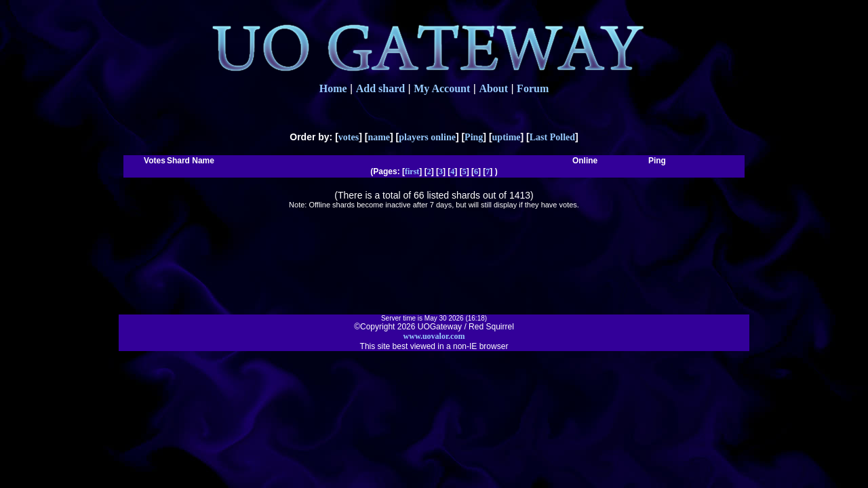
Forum (533, 88)
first (412, 171)
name (379, 137)
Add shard (380, 88)
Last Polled (552, 137)
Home (333, 88)
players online (427, 137)
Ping (474, 137)
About (493, 88)
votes (349, 137)
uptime (507, 137)
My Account (442, 88)
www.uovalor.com (434, 336)
